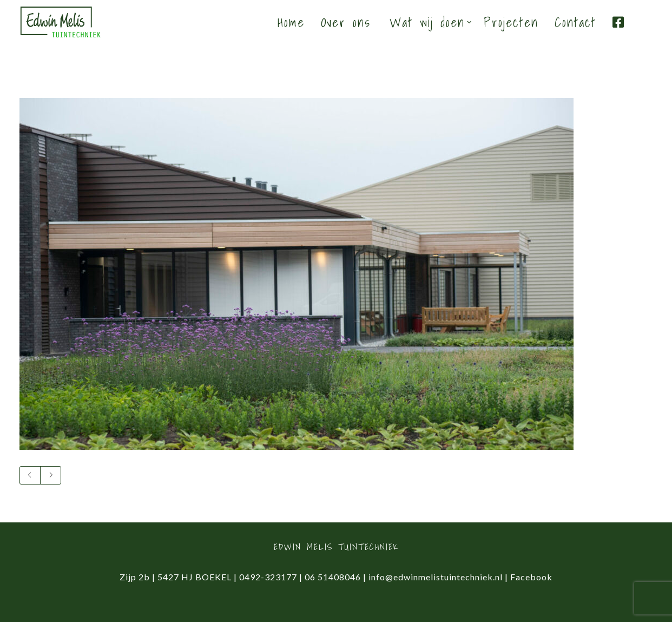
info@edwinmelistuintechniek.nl (436, 577)
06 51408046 (333, 577)
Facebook (531, 577)
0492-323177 (268, 577)
